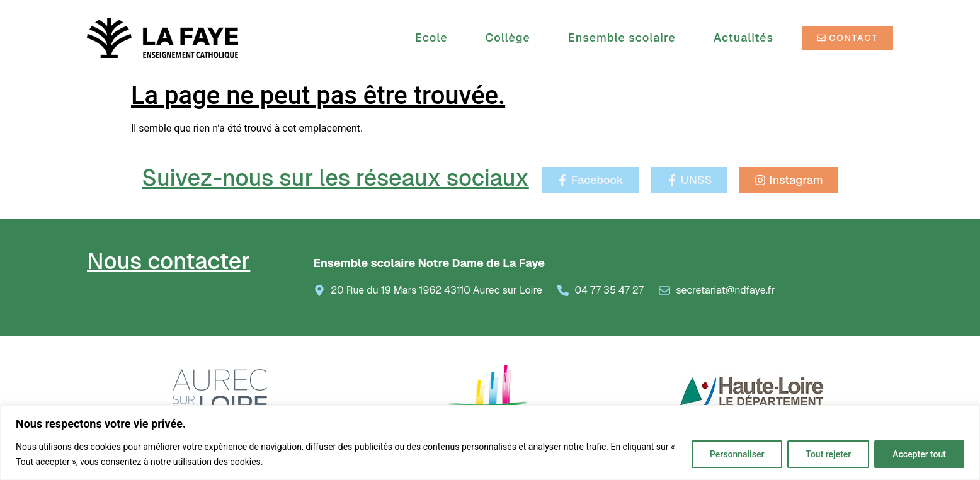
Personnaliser (737, 454)
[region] (490, 443)
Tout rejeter (828, 454)
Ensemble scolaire (625, 37)
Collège (511, 37)
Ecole (434, 37)
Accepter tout (919, 454)
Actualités (744, 37)
